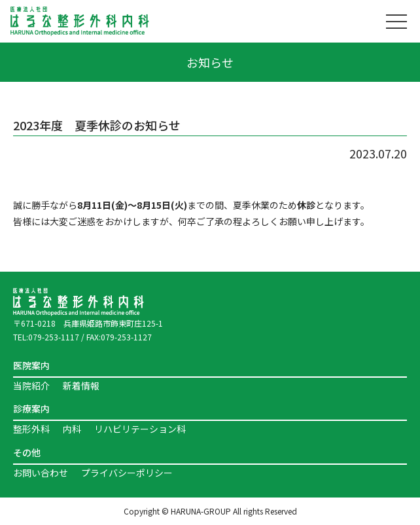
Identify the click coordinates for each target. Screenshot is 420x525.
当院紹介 (31, 386)
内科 (72, 429)
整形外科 (31, 429)
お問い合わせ (41, 473)
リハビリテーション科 (140, 429)
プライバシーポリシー (127, 473)
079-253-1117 (54, 337)
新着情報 (81, 386)
